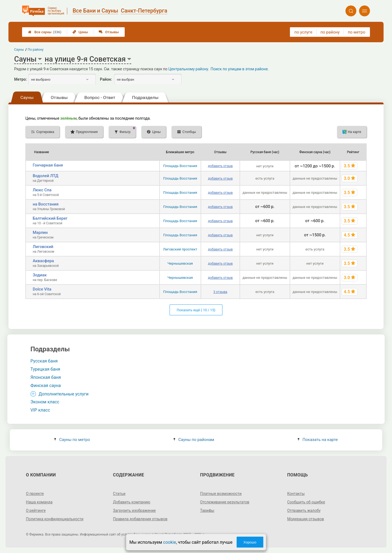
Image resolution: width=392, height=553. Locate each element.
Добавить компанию (132, 502)
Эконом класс (45, 402)
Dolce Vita (42, 289)
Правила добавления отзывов (140, 519)
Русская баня (44, 361)
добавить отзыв (220, 166)
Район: (106, 79)
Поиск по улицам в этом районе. (240, 69)
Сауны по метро (72, 440)
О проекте (35, 494)
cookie (169, 542)
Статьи (119, 494)
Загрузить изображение (134, 510)
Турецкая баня (45, 369)
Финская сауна (46, 386)
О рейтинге (36, 510)
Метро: (20, 79)
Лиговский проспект (180, 249)
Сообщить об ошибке (306, 502)
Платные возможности (221, 494)
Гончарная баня (48, 165)
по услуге (304, 32)
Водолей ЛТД (45, 176)
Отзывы (109, 32)
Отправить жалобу (304, 510)
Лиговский (43, 247)
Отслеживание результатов (225, 502)
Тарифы (207, 510)
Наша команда (39, 502)
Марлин (40, 232)
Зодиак (40, 275)
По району (36, 50)
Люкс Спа (42, 190)
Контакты (296, 494)
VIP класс (40, 410)
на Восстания (46, 204)
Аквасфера (43, 261)
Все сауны (45, 32)
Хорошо (250, 542)
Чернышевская (180, 263)
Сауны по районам (194, 440)
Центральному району (188, 69)
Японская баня (46, 377)
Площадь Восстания (180, 166)
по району (330, 32)
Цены (80, 32)
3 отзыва (220, 292)
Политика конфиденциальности (55, 519)
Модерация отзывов (306, 519)
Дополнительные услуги (64, 394)
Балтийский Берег (50, 218)
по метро (357, 32)
